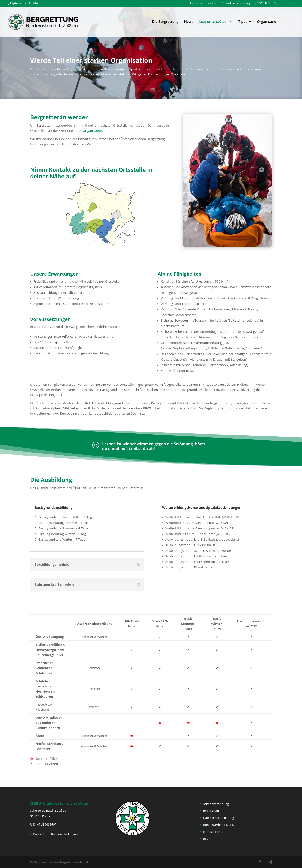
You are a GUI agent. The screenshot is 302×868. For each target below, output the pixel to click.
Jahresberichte (213, 832)
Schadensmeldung (236, 3)
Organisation (268, 22)
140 (35, 3)
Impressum (211, 811)
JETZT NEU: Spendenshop (275, 3)
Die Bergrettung (165, 22)
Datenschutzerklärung (218, 818)
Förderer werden (204, 3)
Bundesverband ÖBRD (219, 825)
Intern (207, 839)
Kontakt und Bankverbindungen (55, 834)
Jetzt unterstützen (214, 22)
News (189, 22)
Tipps (243, 22)
